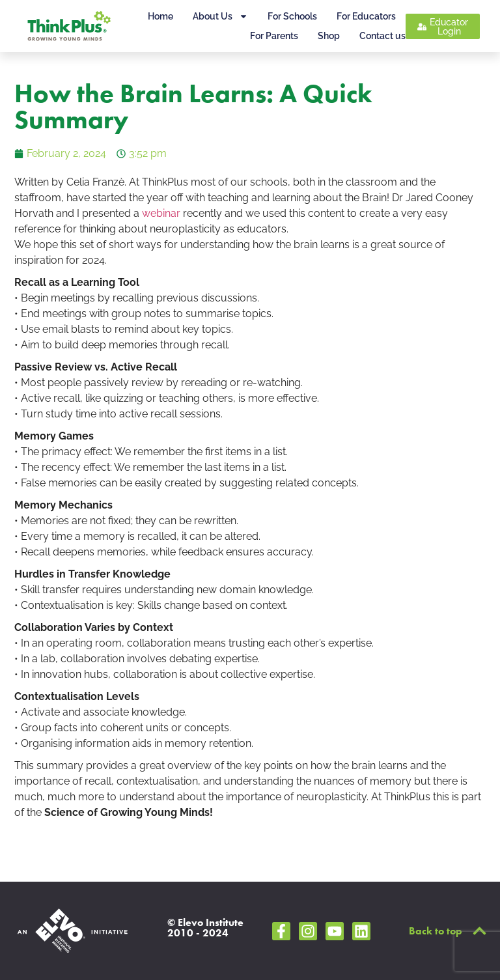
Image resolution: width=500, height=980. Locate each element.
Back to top (436, 931)
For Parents (274, 36)
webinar (161, 213)
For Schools (292, 16)
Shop (329, 36)
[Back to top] (479, 931)
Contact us (382, 36)
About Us (220, 16)
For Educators (366, 16)
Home (160, 16)
